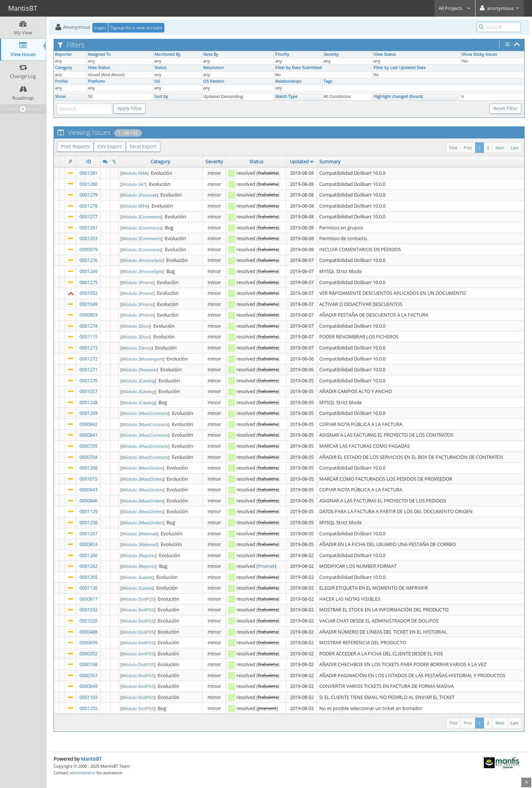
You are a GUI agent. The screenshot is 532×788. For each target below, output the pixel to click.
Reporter (63, 54)
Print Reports (75, 146)
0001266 (88, 555)
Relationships (288, 81)
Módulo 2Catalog (138, 381)
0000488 (88, 632)
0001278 (88, 206)
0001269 (88, 413)
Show (60, 96)
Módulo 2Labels (137, 577)
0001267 (88, 533)
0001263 (88, 238)
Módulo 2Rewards (139, 370)
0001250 (88, 522)
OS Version (214, 81)
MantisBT (91, 759)
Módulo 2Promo (138, 282)
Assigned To (99, 54)
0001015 (88, 479)
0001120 (88, 588)
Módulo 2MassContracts (145, 413)
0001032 (88, 610)
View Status (385, 54)
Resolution (214, 68)
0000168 (88, 664)
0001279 (88, 195)
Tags (328, 81)
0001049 (88, 304)
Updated (299, 161)
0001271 (88, 369)
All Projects (455, 8)
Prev (468, 148)
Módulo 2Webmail (139, 534)
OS (157, 81)
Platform (96, 81)
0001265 (88, 577)
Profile (61, 81)
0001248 (88, 402)
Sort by (161, 96)
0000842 (88, 424)
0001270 (88, 381)
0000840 (88, 501)
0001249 (88, 271)
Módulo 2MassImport (142, 359)
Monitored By (168, 54)
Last (514, 148)
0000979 (88, 249)
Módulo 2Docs (136, 326)
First (453, 148)
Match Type (286, 96)
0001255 (88, 708)
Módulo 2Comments (141, 217)
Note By (211, 54)
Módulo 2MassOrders (142, 468)
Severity (331, 54)
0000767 (88, 675)
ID (88, 161)
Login (100, 28)
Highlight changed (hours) (398, 96)
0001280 (88, 184)
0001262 (88, 566)
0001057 (88, 391)
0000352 (88, 654)
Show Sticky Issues (479, 54)
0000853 (88, 544)
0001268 (88, 468)
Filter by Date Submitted (299, 68)
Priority (282, 54)
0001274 (88, 326)
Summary (330, 161)
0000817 (88, 599)
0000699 (88, 642)
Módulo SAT (134, 184)
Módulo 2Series (137, 348)
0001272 (88, 359)
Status (160, 68)
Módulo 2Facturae (139, 195)
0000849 (88, 686)
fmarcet (266, 566)
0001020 (88, 621)
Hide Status (99, 68)
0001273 (88, 348)
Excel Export (143, 146)
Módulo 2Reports (139, 555)
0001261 (88, 228)
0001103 (88, 697)
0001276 (88, 260)
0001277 (88, 216)
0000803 (88, 315)
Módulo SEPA (135, 206)
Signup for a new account (136, 28)
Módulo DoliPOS (138, 599)
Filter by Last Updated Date (400, 68)
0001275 (88, 282)
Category (64, 68)
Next (500, 148)
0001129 (88, 511)
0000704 (88, 457)
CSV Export (110, 146)
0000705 (88, 446)
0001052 (88, 293)
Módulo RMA (134, 173)
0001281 (88, 173)
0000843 (88, 489)
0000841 (88, 435)
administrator (82, 773)
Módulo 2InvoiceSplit (142, 260)
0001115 (88, 337)
